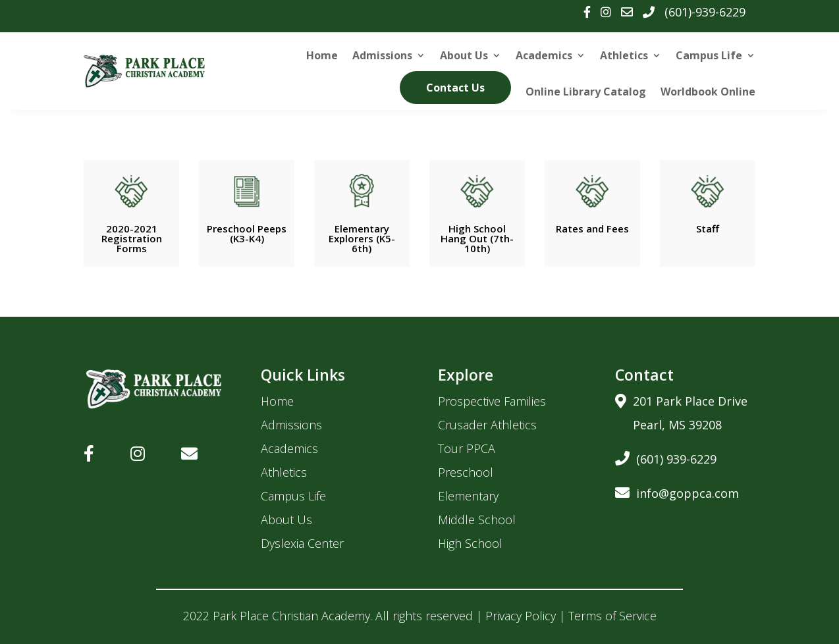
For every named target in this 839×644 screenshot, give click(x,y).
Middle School (477, 520)
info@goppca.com (677, 491)
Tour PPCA (467, 448)
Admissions (382, 55)
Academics (544, 55)
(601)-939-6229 (705, 12)
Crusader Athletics (487, 425)
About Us (464, 55)
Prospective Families (492, 401)
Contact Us (455, 88)
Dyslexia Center (302, 543)
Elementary (468, 496)
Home (322, 55)
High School (470, 543)
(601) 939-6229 (666, 457)
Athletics (624, 55)
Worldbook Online (708, 92)
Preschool (466, 472)
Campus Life (709, 55)
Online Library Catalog (586, 92)
